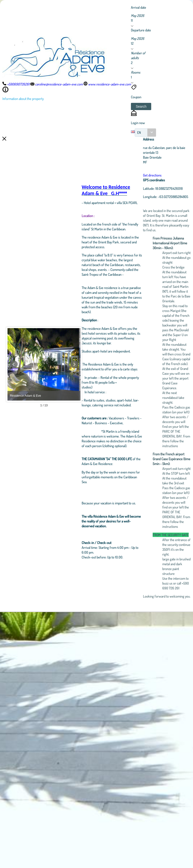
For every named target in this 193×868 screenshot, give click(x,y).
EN (139, 132)
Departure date (141, 30)
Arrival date (139, 7)
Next (98, 492)
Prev (14, 492)
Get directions (163, 175)
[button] (141, 106)
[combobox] (145, 133)
